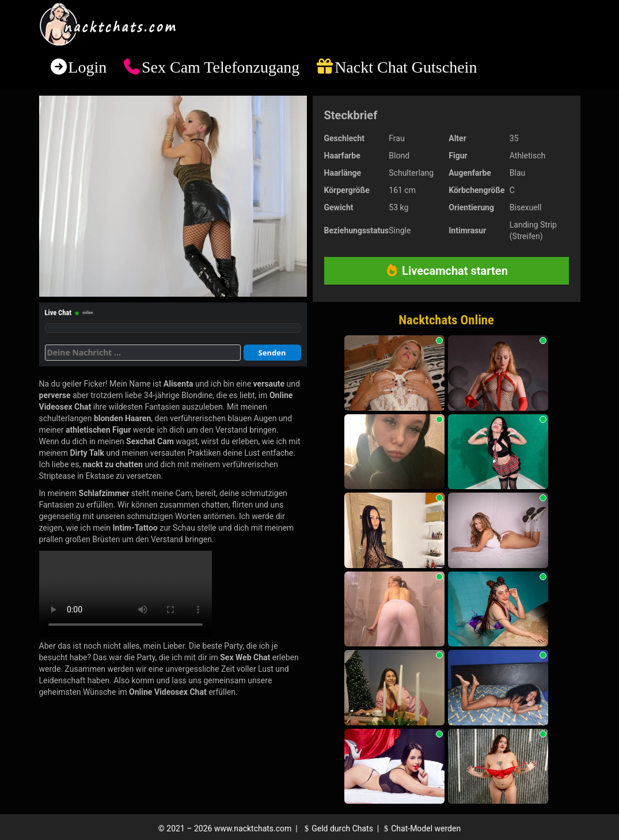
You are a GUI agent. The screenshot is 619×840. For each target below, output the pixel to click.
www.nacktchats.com (253, 828)
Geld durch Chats (337, 828)
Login (87, 67)
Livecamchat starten (446, 271)
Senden (272, 353)
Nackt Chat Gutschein (406, 67)
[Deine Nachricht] (143, 353)
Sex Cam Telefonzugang (221, 67)
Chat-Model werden (421, 828)
